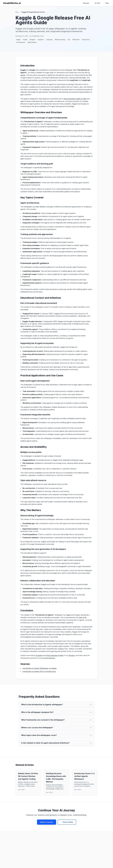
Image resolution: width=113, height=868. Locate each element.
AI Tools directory (48, 658)
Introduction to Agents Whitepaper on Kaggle (40, 668)
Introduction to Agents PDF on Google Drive (39, 671)
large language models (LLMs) (75, 99)
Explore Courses (47, 822)
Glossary (86, 3)
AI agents (39, 655)
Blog (107, 3)
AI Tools (97, 3)
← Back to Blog (67, 822)
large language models (55, 655)
